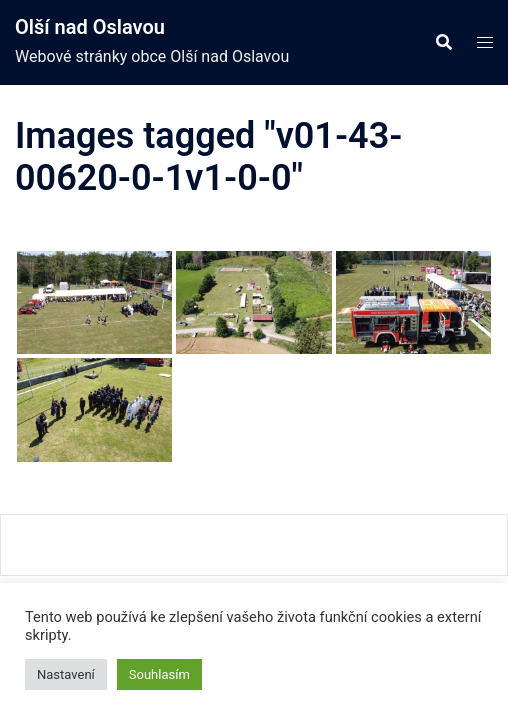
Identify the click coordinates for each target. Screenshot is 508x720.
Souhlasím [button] (159, 674)
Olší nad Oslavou (90, 27)
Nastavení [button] (66, 674)
